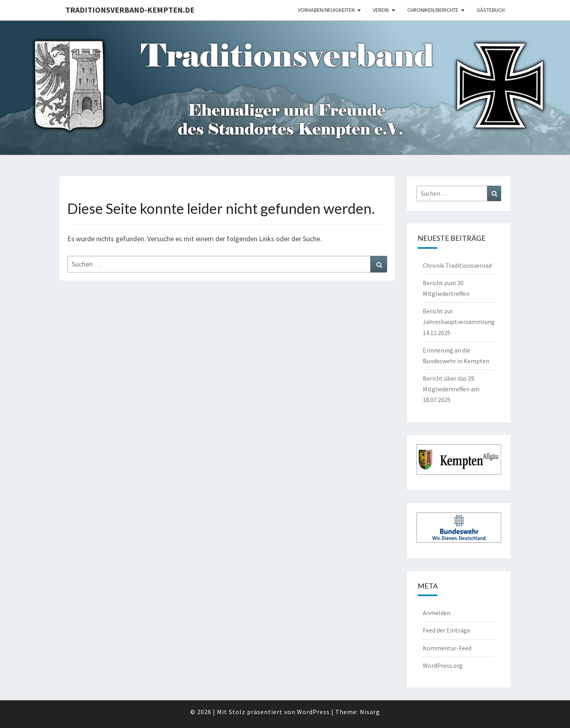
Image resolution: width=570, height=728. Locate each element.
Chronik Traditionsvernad (457, 265)
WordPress (313, 712)
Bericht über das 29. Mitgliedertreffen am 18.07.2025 (451, 389)
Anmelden (437, 613)
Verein (381, 10)
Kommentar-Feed (447, 648)
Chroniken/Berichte (433, 10)
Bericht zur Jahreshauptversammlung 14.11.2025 (459, 322)
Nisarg (370, 712)
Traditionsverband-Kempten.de (130, 10)
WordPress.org (443, 665)
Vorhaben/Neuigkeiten (326, 10)
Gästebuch (491, 10)
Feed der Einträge (446, 630)
